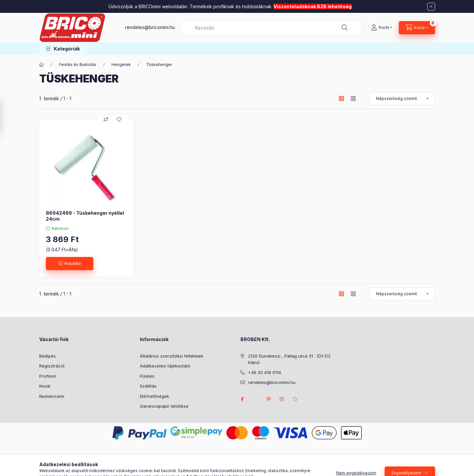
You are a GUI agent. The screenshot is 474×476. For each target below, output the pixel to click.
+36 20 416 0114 (265, 372)
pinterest (269, 399)
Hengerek (121, 64)
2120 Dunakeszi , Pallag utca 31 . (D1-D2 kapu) (289, 359)
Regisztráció (52, 366)
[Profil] (381, 28)
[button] (63, 49)
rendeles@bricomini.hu (150, 27)
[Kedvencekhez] (119, 119)
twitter (256, 399)
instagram (282, 399)
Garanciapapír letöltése (164, 406)
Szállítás (148, 386)
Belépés (47, 356)
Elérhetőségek (155, 396)
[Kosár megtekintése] (417, 28)
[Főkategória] (42, 65)
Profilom (48, 376)
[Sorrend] (402, 99)
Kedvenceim (52, 396)
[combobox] (271, 28)
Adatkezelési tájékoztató (165, 366)
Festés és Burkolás (78, 64)
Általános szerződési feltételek (172, 356)
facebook (242, 399)
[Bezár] (431, 7)
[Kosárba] (70, 264)
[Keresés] (345, 28)
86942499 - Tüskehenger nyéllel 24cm (85, 216)
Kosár (45, 386)
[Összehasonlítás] (106, 119)
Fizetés (147, 376)
